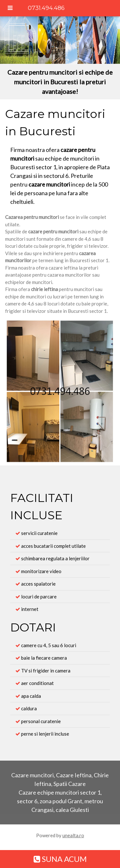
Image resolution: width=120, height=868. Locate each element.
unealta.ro (73, 835)
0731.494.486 (46, 8)
